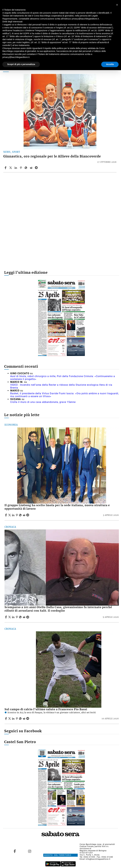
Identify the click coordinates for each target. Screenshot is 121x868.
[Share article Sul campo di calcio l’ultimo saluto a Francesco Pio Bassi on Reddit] (24, 719)
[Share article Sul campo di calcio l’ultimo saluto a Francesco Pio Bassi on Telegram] (28, 719)
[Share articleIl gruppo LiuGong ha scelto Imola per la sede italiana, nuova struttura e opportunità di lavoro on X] (10, 515)
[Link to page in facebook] (15, 851)
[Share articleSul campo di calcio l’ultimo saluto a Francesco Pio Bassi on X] (10, 719)
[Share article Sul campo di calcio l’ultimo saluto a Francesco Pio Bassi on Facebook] (6, 719)
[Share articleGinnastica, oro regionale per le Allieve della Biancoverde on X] (11, 168)
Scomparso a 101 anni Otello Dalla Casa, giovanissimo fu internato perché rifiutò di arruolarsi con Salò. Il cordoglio (58, 609)
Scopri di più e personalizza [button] (21, 64)
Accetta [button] (110, 64)
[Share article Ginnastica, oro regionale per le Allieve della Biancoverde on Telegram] (37, 168)
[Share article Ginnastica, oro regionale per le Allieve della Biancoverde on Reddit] (32, 168)
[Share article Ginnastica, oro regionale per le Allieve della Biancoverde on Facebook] (6, 168)
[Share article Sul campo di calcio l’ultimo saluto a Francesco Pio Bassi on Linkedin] (14, 719)
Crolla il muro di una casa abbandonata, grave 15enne (43, 402)
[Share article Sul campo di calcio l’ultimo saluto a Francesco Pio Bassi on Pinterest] (17, 719)
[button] (117, 5)
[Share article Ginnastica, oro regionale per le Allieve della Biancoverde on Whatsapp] (26, 168)
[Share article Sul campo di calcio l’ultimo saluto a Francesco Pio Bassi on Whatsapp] (21, 719)
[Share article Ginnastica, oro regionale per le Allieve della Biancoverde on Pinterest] (21, 168)
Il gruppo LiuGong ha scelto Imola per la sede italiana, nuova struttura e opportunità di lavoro (57, 507)
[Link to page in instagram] (30, 851)
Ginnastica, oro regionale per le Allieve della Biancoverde (52, 156)
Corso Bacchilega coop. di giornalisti (97, 844)
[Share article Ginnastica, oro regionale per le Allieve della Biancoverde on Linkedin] (16, 168)
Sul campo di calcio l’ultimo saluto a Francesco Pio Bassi (46, 709)
